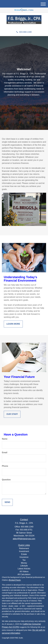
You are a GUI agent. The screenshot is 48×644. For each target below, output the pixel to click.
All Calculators (24, 574)
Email (5, 452)
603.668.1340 (24, 32)
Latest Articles (24, 569)
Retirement (24, 548)
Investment (24, 551)
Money (24, 563)
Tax (24, 560)
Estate (24, 554)
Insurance (24, 557)
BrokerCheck (15, 580)
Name (5, 439)
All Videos (24, 571)
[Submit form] (7, 502)
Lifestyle (24, 566)
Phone (5, 466)
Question (6, 480)
